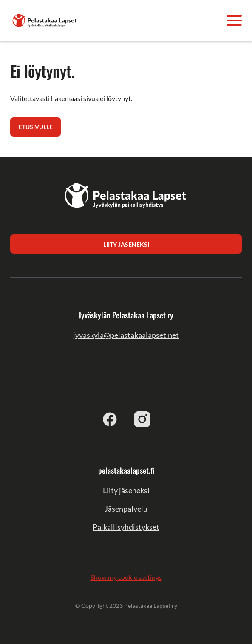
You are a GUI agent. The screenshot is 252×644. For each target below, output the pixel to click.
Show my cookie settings (126, 577)
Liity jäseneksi (126, 490)
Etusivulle (36, 127)
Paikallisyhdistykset (126, 527)
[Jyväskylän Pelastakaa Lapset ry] (45, 19)
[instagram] (142, 419)
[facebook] (110, 419)
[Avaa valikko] (234, 20)
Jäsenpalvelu (126, 509)
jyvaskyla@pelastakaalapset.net (126, 335)
